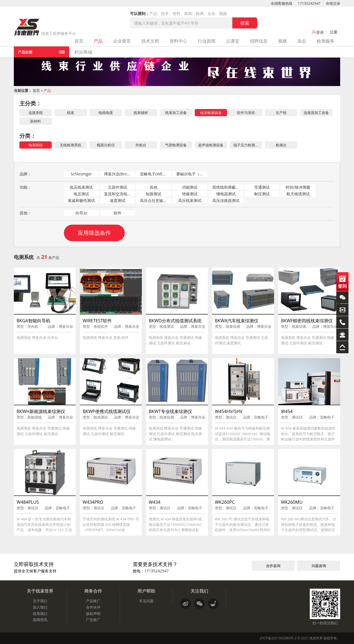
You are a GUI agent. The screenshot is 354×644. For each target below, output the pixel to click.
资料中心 (178, 41)
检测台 (281, 145)
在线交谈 (333, 3)
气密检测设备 (176, 145)
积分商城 (83, 52)
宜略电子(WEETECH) (155, 174)
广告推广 (93, 620)
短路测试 (153, 194)
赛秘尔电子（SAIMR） (192, 174)
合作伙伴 (93, 607)
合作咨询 (273, 566)
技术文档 (150, 41)
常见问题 (146, 601)
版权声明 (93, 614)
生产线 (281, 113)
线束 (71, 113)
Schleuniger (81, 174)
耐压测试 (262, 194)
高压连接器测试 (226, 200)
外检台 (141, 145)
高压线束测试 (190, 200)
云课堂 (233, 41)
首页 (79, 41)
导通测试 (262, 187)
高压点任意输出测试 (155, 200)
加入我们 (40, 607)
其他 (153, 187)
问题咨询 (319, 566)
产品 (98, 41)
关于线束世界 (40, 591)
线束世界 (316, 638)
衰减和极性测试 (81, 200)
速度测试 (118, 200)
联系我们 (40, 614)
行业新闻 (207, 41)
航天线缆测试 (298, 194)
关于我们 (40, 601)
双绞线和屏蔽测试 (228, 187)
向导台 (81, 213)
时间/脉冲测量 (298, 187)
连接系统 (36, 113)
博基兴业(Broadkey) (119, 174)
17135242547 (309, 3)
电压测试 (81, 194)
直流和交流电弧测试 (119, 194)
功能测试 (190, 187)
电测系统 (36, 145)
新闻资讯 (40, 620)
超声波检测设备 (211, 145)
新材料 (36, 121)
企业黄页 (122, 41)
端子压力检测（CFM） (248, 145)
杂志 (302, 41)
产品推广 (93, 601)
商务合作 (93, 591)
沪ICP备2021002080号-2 (278, 638)
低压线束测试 (81, 187)
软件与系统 (246, 113)
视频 (282, 41)
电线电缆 (106, 113)
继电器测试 (226, 194)
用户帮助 (146, 591)
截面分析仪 (106, 145)
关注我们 (199, 591)
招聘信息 (259, 41)
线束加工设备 (176, 113)
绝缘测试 (190, 194)
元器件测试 (118, 187)
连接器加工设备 (316, 113)
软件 (118, 213)
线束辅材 (141, 113)
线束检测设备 (211, 113)
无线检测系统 (71, 145)
